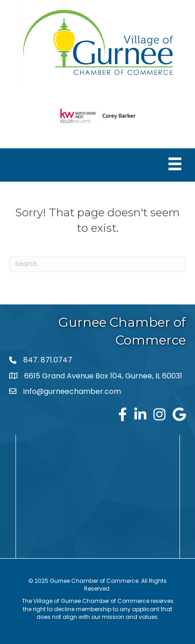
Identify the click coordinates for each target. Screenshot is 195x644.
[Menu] (175, 164)
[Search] (97, 264)
